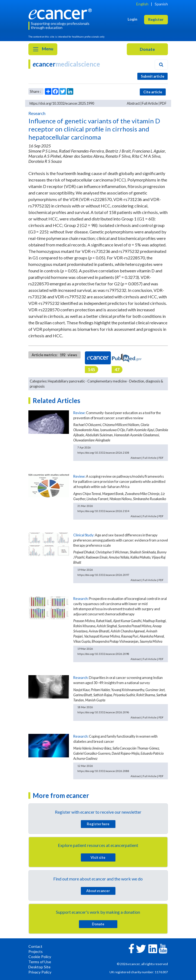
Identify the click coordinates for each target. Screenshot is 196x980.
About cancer (98, 891)
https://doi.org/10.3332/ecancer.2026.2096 (103, 712)
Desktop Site (39, 967)
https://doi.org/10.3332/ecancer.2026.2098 (103, 654)
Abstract (133, 103)
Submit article (153, 76)
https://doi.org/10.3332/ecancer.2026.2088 (103, 771)
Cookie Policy (40, 957)
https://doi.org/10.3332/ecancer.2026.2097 (103, 575)
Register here (98, 824)
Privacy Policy (40, 972)
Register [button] (156, 19)
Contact (35, 946)
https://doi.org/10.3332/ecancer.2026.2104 (103, 511)
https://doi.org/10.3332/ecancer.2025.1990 (62, 103)
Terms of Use (40, 962)
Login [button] (132, 19)
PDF (163, 103)
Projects (36, 951)
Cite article (153, 92)
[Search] (161, 65)
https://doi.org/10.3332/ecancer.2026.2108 (103, 453)
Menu (43, 49)
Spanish (161, 4)
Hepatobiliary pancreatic (66, 381)
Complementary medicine (107, 381)
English (142, 4)
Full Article (150, 103)
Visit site (98, 857)
